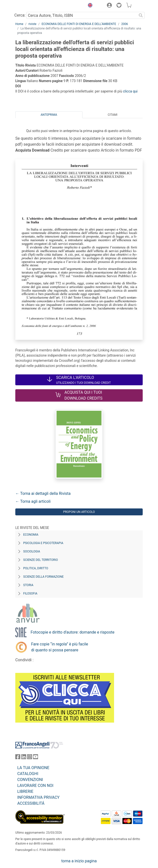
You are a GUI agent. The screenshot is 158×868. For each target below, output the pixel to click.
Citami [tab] (112, 115)
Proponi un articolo (79, 512)
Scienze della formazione (43, 577)
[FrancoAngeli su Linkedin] (24, 758)
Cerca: (20, 15)
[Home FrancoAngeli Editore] (32, 6)
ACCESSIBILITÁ (31, 803)
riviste (32, 24)
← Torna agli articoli (33, 501)
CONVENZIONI (30, 780)
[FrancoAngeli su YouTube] (36, 758)
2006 (125, 24)
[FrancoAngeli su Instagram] (30, 758)
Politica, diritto (36, 568)
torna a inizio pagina (79, 861)
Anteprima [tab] (49, 115)
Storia (28, 585)
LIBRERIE (25, 791)
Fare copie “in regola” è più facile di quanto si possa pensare (60, 647)
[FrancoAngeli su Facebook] (18, 758)
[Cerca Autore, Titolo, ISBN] (82, 15)
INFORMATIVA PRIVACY (38, 797)
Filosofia (30, 594)
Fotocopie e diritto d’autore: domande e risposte (72, 632)
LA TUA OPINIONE (33, 768)
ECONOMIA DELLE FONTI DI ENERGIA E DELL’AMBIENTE (79, 24)
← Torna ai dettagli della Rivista (43, 493)
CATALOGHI (28, 774)
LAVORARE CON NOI (35, 786)
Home (19, 24)
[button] (89, 6)
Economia (31, 535)
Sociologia (32, 551)
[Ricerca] (141, 15)
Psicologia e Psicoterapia (43, 543)
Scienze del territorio (41, 560)
